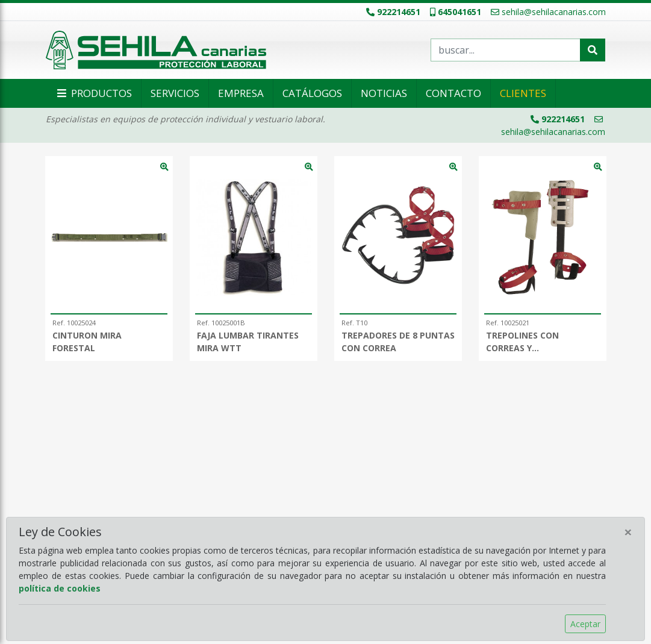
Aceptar (585, 624)
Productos (93, 93)
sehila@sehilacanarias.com (548, 12)
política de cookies (60, 588)
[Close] (628, 532)
